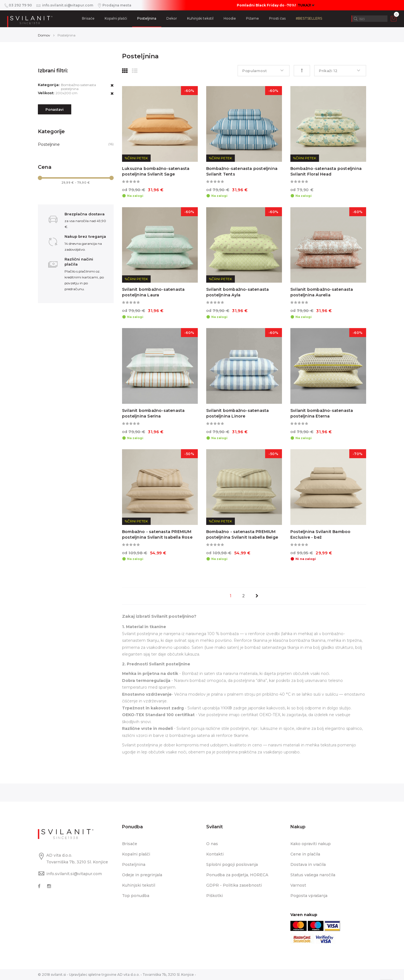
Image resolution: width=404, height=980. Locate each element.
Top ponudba (136, 896)
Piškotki (214, 896)
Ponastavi (55, 109)
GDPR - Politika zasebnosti (234, 885)
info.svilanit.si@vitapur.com (74, 874)
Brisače (88, 18)
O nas (212, 844)
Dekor (172, 18)
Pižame (252, 18)
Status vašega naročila (313, 875)
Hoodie (230, 18)
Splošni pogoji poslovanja (232, 864)
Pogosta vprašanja (309, 896)
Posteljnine (49, 144)
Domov (44, 35)
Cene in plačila (305, 854)
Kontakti (215, 854)
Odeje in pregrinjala (142, 875)
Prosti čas (277, 18)
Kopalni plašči (116, 18)
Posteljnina (147, 18)
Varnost (298, 885)
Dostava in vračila (308, 864)
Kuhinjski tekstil (200, 18)
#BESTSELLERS (309, 18)
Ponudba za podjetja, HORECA (237, 875)
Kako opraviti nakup (311, 844)
